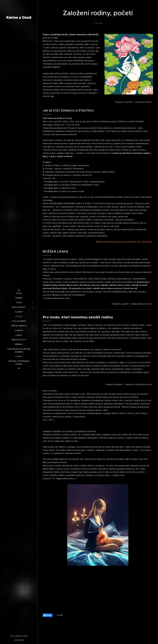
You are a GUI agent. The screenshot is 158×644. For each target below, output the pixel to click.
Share (48, 615)
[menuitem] (19, 293)
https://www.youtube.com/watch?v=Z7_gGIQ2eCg (127, 242)
